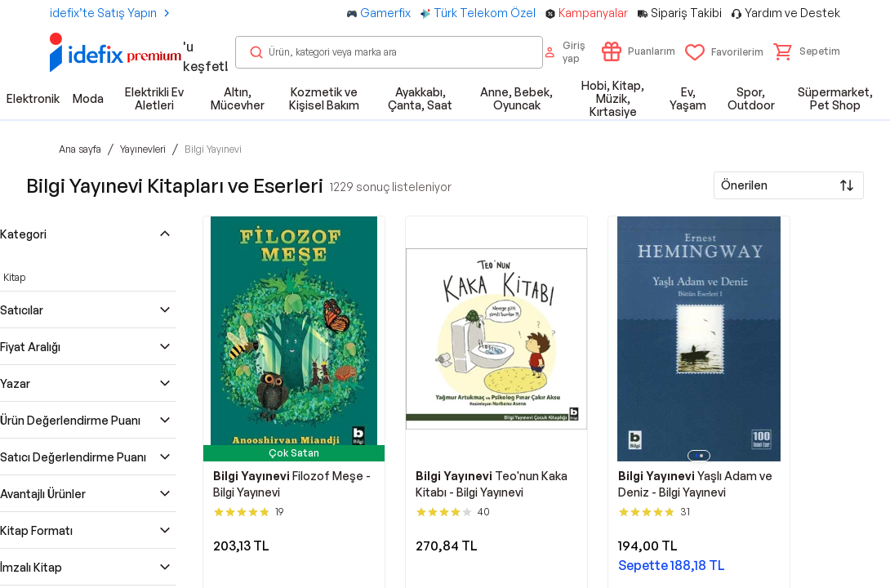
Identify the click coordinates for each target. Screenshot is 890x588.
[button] (807, 51)
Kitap (14, 277)
